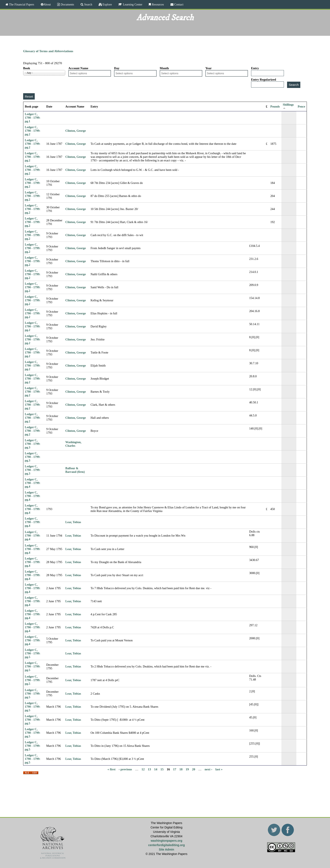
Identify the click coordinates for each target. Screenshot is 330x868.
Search (88, 4)
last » (219, 769)
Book (27, 68)
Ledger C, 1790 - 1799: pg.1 (33, 118)
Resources (157, 4)
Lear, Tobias (73, 522)
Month (164, 68)
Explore (107, 4)
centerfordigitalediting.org (166, 845)
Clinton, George (75, 131)
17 (175, 769)
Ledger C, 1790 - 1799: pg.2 (33, 131)
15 (162, 769)
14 (156, 769)
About (47, 4)
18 (181, 769)
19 (187, 769)
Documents (67, 4)
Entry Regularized (264, 80)
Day (117, 68)
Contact (178, 4)
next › (208, 769)
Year (209, 68)
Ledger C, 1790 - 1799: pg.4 (33, 483)
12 (143, 769)
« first (112, 769)
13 (149, 769)
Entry (255, 68)
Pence (302, 106)
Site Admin (167, 849)
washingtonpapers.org (166, 841)
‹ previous (125, 769)
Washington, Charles (73, 444)
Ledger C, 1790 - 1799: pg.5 (33, 653)
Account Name (78, 68)
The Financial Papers (21, 4)
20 (194, 769)
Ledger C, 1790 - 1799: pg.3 (33, 444)
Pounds (275, 106)
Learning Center (132, 4)
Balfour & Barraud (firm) (75, 470)
